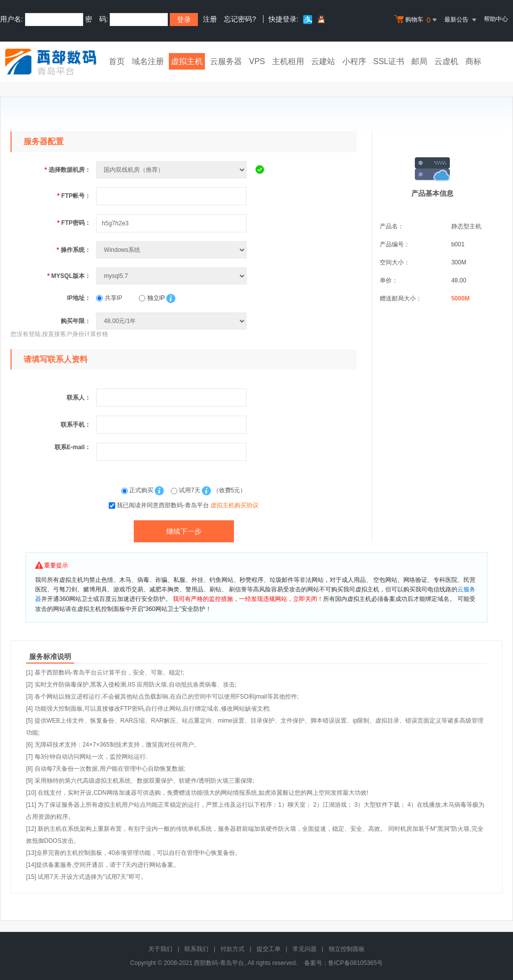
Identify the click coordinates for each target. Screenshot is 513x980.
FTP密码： (74, 223)
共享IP (109, 298)
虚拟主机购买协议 (234, 505)
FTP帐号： (74, 196)
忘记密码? (240, 19)
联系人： (79, 398)
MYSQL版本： (69, 276)
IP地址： (79, 298)
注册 (210, 19)
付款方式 (232, 949)
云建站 (323, 61)
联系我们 (196, 949)
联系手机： (76, 425)
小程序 (354, 61)
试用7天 (186, 490)
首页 (117, 61)
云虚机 (446, 61)
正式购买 (138, 490)
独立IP (152, 298)
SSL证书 (389, 61)
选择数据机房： (68, 170)
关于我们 (160, 949)
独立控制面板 (347, 949)
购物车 (417, 20)
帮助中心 (496, 19)
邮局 (419, 61)
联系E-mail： (73, 447)
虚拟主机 (187, 61)
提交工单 (269, 949)
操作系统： (74, 250)
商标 (473, 61)
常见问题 (305, 949)
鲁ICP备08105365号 (355, 963)
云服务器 (226, 61)
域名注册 (148, 61)
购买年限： (76, 321)
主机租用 (288, 61)
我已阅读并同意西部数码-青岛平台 (188, 505)
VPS (257, 61)
